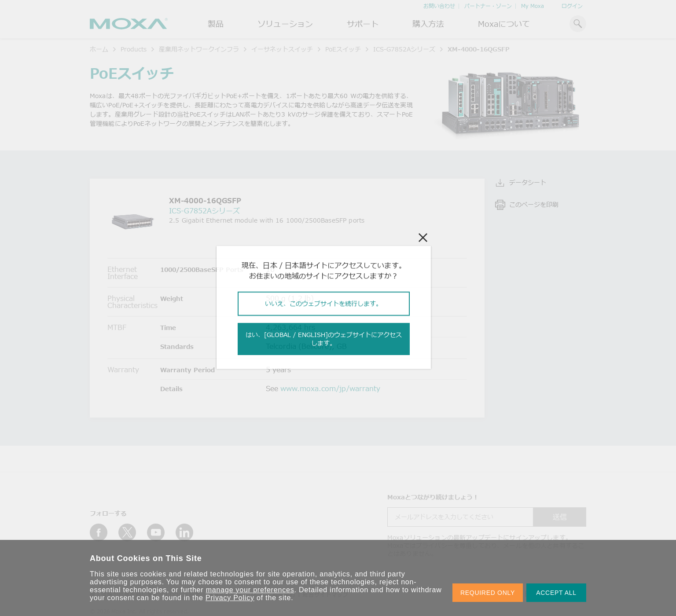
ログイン (572, 6)
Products (134, 49)
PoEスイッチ (343, 49)
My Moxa (533, 6)
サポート (363, 24)
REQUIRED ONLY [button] (488, 593)
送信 (560, 517)
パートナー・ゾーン (488, 6)
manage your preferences (250, 590)
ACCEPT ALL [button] (556, 593)
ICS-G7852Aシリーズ (404, 49)
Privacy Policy (230, 598)
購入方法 (428, 24)
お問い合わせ (439, 6)
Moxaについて (504, 24)
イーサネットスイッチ (282, 49)
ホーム (99, 49)
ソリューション (285, 24)
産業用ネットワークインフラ (199, 49)
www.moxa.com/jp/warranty (330, 389)
